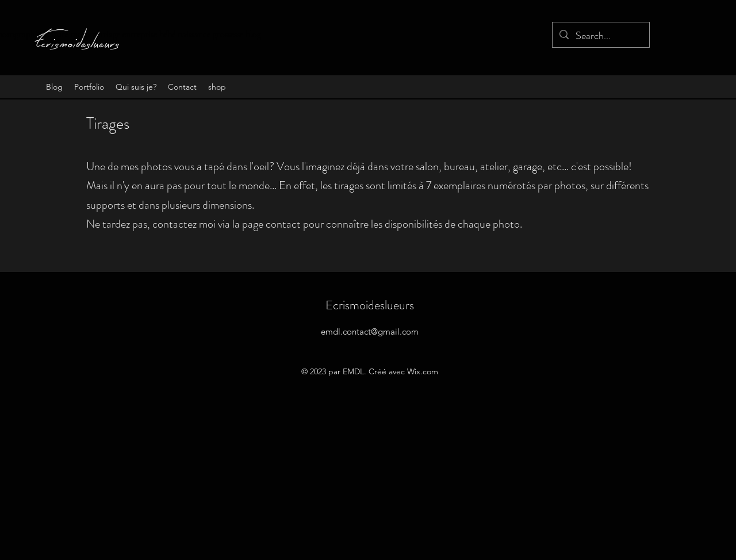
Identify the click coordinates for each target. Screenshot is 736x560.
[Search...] (600, 36)
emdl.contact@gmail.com (370, 331)
